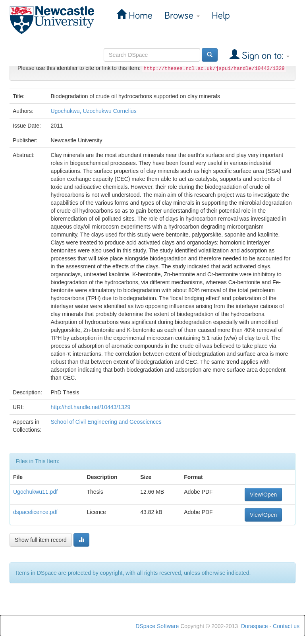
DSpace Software (157, 626)
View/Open (263, 495)
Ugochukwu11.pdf (35, 492)
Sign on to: (264, 56)
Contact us (286, 626)
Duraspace (255, 626)
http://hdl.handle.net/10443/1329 (90, 407)
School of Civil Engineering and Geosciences (106, 422)
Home (139, 16)
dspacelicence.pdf (35, 512)
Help (221, 16)
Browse (182, 16)
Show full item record (41, 540)
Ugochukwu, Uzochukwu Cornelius (93, 111)
